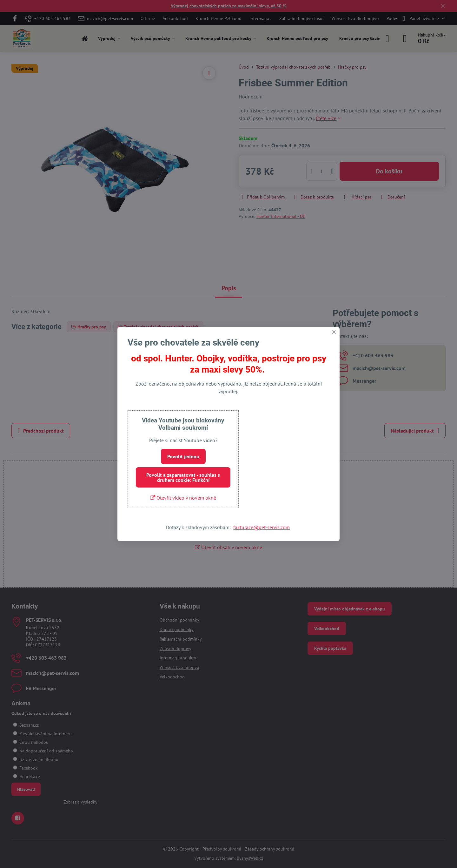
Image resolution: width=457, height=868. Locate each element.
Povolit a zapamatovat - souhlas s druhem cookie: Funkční (183, 477)
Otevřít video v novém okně (183, 498)
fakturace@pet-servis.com (262, 527)
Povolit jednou (183, 456)
